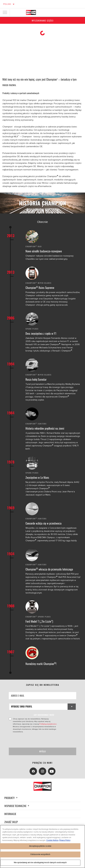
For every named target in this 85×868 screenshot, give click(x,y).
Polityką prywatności (48, 724)
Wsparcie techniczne (17, 806)
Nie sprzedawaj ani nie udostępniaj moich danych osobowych (40, 863)
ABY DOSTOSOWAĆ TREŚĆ (44, 715)
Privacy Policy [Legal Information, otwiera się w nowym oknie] (65, 840)
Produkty (11, 798)
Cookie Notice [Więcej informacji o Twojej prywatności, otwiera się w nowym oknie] (52, 840)
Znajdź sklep (11, 822)
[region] (42, 847)
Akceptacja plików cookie (40, 846)
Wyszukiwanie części (42, 21)
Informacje (10, 814)
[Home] (31, 12)
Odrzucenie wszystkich (40, 854)
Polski (7, 4)
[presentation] (33, 740)
